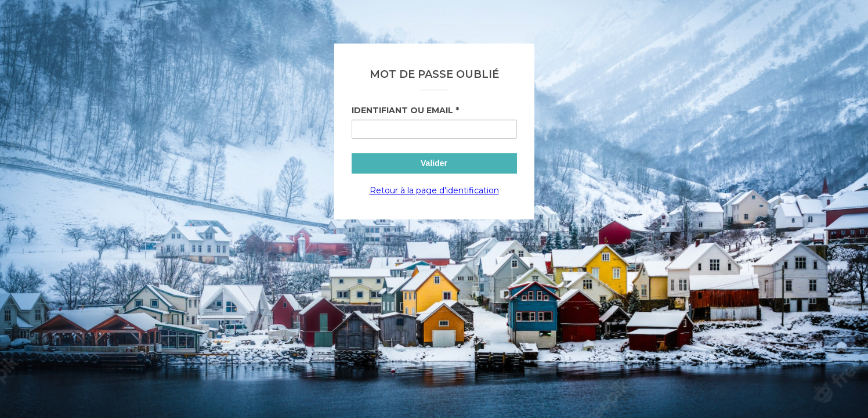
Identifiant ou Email (402, 110)
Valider (434, 163)
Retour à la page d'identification (434, 190)
